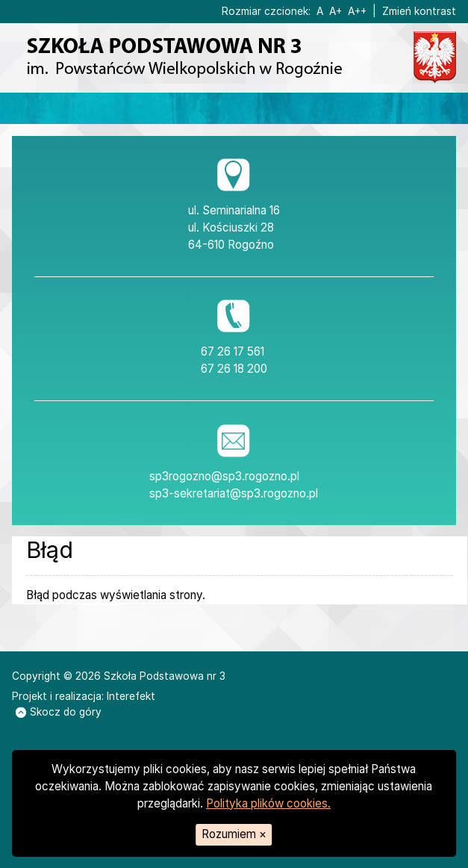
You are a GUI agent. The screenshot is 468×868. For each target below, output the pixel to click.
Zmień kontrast (419, 11)
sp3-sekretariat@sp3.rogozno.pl (234, 493)
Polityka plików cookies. (268, 803)
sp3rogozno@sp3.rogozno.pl (224, 476)
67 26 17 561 (233, 351)
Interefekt (131, 696)
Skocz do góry (58, 712)
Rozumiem (234, 834)
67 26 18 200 (234, 369)
